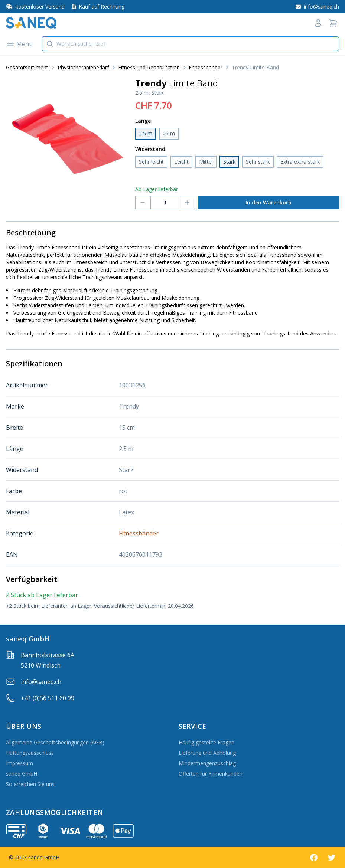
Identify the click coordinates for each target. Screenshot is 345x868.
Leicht (181, 162)
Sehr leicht (151, 162)
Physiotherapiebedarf (83, 67)
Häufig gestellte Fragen (206, 742)
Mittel (206, 162)
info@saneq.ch (41, 682)
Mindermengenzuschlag (207, 763)
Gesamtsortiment (27, 67)
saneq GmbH (22, 774)
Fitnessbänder (206, 67)
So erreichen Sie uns (30, 784)
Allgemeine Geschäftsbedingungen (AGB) (55, 742)
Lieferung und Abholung (207, 753)
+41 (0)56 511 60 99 (48, 698)
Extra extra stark (300, 162)
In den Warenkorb (268, 202)
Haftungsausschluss (30, 753)
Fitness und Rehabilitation (149, 67)
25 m (169, 133)
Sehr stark (258, 162)
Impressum (19, 763)
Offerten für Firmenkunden (211, 774)
